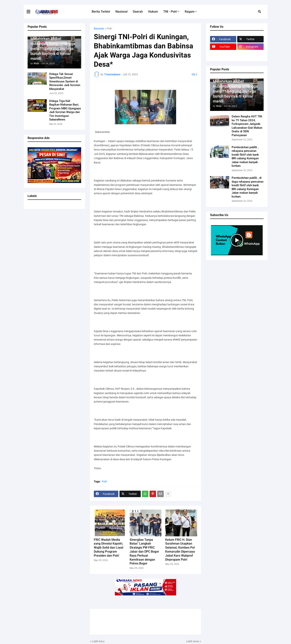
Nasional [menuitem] (121, 12)
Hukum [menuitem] (153, 12)
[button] (260, 12)
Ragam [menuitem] (190, 12)
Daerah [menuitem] (138, 12)
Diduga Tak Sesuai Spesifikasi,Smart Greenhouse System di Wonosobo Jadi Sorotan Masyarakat (65, 81)
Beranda (99, 28)
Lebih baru (98, 641)
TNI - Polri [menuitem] (170, 12)
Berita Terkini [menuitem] (101, 12)
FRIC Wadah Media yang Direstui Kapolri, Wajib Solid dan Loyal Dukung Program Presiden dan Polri (109, 548)
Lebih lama (193, 641)
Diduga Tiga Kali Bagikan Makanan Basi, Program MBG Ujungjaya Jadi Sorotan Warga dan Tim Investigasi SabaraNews (65, 110)
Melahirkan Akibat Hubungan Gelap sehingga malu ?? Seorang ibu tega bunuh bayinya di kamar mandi (53, 49)
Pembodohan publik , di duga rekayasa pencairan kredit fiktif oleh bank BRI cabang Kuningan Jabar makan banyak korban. (248, 187)
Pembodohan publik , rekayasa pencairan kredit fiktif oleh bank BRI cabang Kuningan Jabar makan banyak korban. (245, 157)
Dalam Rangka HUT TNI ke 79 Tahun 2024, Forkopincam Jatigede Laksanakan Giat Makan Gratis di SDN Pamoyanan (247, 126)
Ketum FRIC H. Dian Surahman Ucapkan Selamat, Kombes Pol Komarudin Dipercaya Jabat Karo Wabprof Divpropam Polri (180, 550)
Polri (109, 28)
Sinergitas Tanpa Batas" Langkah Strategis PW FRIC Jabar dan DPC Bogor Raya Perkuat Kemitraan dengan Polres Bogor (144, 552)
